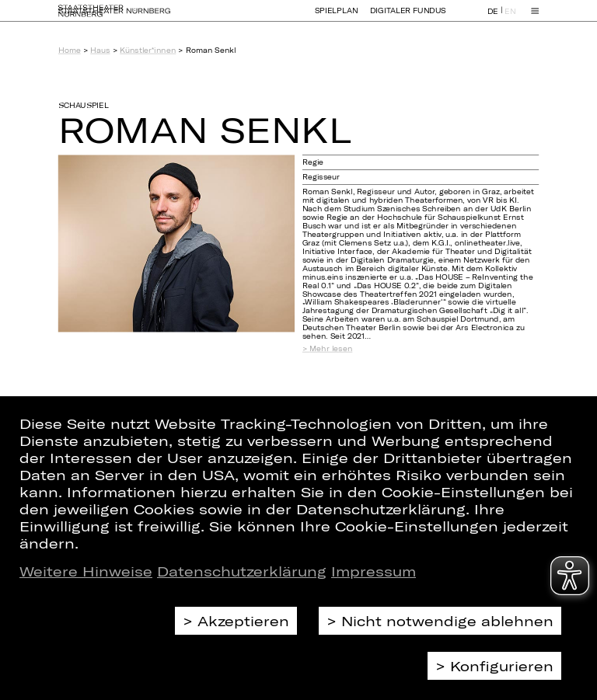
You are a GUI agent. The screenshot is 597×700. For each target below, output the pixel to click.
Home (70, 50)
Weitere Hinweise (86, 571)
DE (493, 18)
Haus (100, 50)
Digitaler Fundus (408, 17)
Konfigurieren (502, 666)
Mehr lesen (331, 349)
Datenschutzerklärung (242, 571)
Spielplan (337, 17)
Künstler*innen (148, 50)
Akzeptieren (243, 621)
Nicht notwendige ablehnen (447, 621)
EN (510, 18)
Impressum (374, 571)
